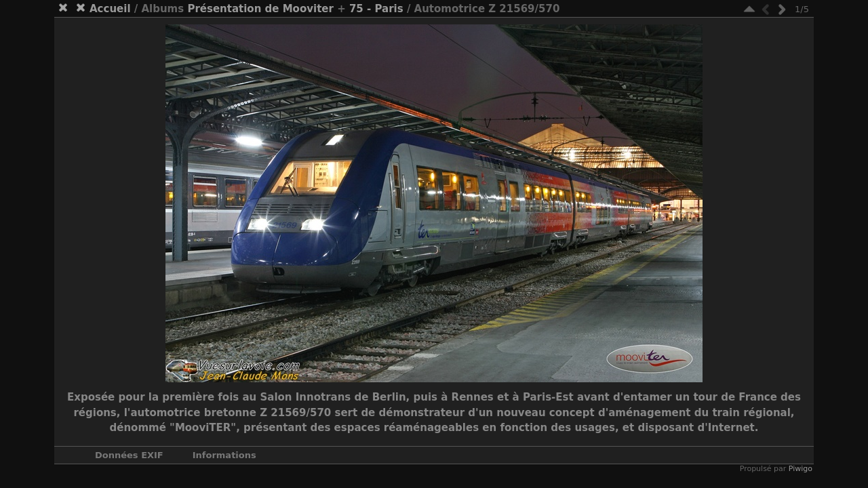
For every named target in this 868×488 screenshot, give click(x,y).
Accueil (110, 9)
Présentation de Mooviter (260, 9)
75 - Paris (376, 9)
